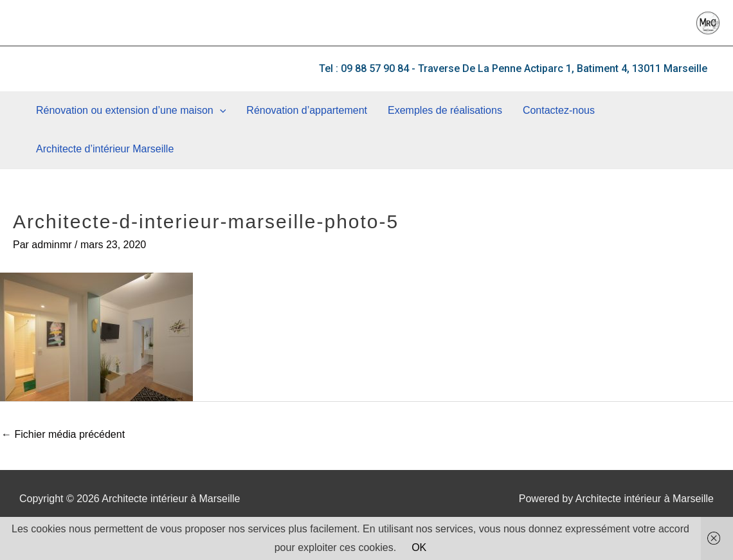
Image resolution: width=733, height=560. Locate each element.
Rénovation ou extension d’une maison (131, 111)
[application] (220, 111)
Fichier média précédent (63, 434)
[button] (513, 69)
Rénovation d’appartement (307, 110)
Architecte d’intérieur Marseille (105, 149)
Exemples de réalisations (445, 110)
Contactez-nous (559, 110)
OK (419, 547)
